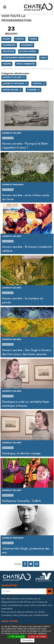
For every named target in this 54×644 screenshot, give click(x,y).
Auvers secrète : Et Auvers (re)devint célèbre (27, 249)
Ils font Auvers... (28, 51)
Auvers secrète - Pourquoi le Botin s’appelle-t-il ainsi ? (25, 146)
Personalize (27, 640)
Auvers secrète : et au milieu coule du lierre (26, 197)
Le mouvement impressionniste (19, 58)
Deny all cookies (37, 636)
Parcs (44, 58)
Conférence (9, 45)
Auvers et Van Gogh (13, 84)
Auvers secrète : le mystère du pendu (23, 300)
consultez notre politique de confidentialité (25, 615)
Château (20, 39)
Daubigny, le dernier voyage (21, 453)
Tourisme (32, 90)
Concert (37, 84)
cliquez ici (42, 633)
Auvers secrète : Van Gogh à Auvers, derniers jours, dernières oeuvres (27, 352)
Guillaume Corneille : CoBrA (21, 501)
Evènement (27, 45)
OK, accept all (17, 636)
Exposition (8, 51)
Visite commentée (26, 64)
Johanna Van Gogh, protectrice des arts (26, 551)
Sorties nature (10, 90)
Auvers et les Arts (12, 77)
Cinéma (33, 39)
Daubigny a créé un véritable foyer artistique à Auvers (26, 404)
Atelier (6, 39)
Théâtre (7, 64)
